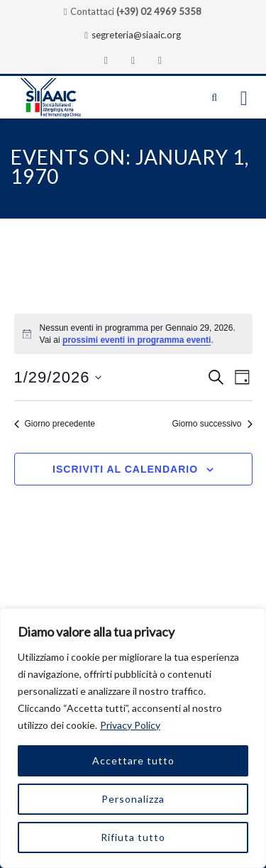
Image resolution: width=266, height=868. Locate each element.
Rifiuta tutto (133, 837)
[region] (133, 738)
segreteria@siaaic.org (136, 35)
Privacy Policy (130, 725)
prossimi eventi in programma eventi (137, 340)
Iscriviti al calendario (125, 469)
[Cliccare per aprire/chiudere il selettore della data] (58, 377)
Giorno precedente (55, 424)
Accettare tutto (133, 760)
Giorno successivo (212, 424)
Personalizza (133, 799)
